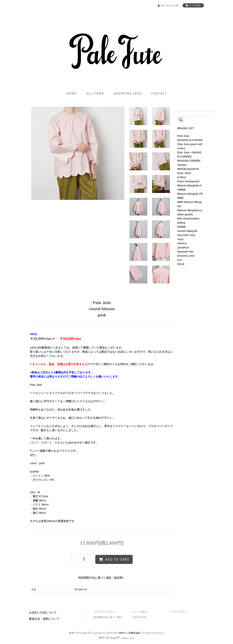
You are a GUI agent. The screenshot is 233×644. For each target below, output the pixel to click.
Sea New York (186, 235)
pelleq (181, 223)
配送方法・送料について (44, 619)
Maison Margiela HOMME (189, 188)
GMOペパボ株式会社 (130, 633)
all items (95, 93)
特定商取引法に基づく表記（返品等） (102, 578)
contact (159, 93)
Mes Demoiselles (188, 219)
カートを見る (140, 612)
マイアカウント (180, 612)
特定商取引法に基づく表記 (108, 617)
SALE (181, 264)
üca (180, 260)
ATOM (143, 617)
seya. (181, 239)
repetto (182, 165)
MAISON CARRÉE (189, 161)
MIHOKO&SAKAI (188, 169)
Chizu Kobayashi (188, 181)
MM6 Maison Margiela (189, 204)
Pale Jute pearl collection (190, 146)
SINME (182, 227)
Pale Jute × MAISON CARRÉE (189, 155)
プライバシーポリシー (105, 612)
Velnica (182, 243)
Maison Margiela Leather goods (190, 212)
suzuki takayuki (187, 231)
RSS (135, 617)
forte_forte (184, 173)
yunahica (183, 247)
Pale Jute (183, 136)
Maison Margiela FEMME (190, 196)
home (72, 93)
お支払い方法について (43, 613)
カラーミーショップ (80, 633)
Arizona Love (186, 256)
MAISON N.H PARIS (190, 140)
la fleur (182, 177)
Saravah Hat (185, 252)
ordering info (128, 93)
